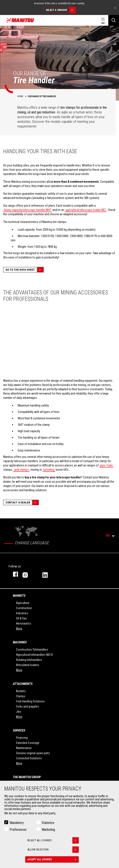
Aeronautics (24, 623)
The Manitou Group (27, 777)
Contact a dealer (22, 502)
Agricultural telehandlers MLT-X (34, 655)
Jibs (19, 712)
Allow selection (53, 850)
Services (19, 730)
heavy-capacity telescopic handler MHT (28, 210)
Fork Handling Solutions (30, 701)
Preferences (18, 830)
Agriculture (23, 603)
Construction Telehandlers (32, 650)
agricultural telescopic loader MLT (86, 210)
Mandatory (17, 823)
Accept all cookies (53, 859)
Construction (24, 608)
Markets (19, 596)
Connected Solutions (29, 758)
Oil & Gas (21, 618)
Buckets (21, 691)
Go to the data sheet (25, 270)
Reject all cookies (53, 840)
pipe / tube (106, 465)
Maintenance (24, 748)
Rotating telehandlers (29, 660)
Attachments (23, 684)
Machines (20, 642)
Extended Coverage (28, 743)
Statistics (48, 823)
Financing (22, 738)
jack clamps (21, 470)
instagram (28, 574)
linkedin (48, 574)
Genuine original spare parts (33, 753)
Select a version (61, 10)
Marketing (48, 830)
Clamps (21, 696)
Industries (22, 613)
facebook (13, 574)
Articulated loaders (28, 665)
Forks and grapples (28, 706)
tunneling (49, 470)
